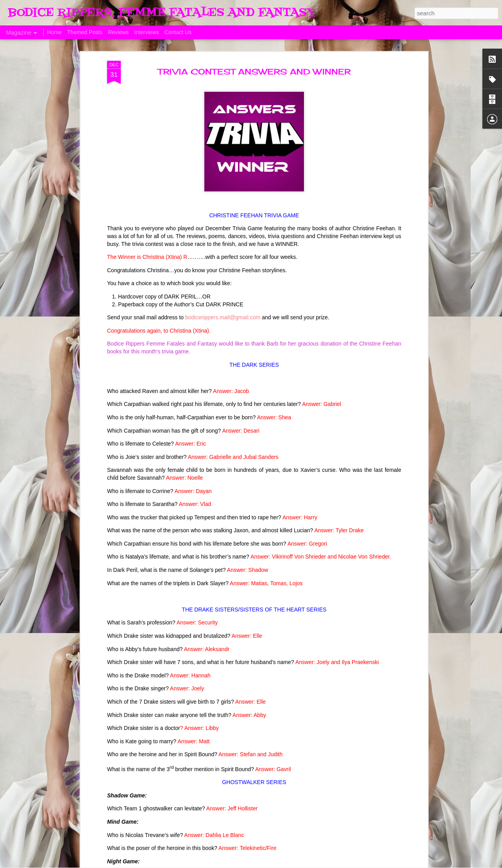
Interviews (146, 32)
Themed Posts (85, 32)
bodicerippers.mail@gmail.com (223, 110)
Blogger (375, 864)
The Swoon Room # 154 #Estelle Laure (240, 593)
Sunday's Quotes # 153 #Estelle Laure (239, 682)
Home (54, 32)
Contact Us (178, 32)
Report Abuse (397, 864)
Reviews (118, 32)
